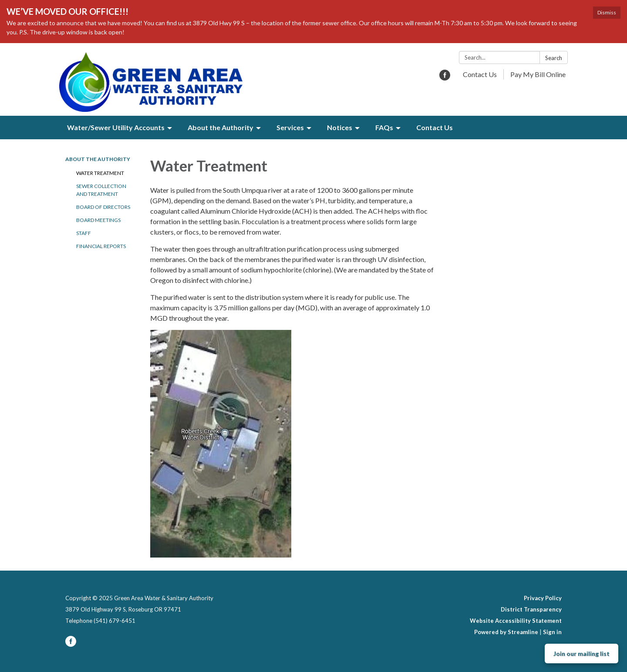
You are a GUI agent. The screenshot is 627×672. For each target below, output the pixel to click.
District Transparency (531, 609)
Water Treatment (100, 173)
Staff (84, 233)
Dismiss (607, 12)
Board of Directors (103, 207)
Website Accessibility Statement (516, 621)
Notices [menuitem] (340, 127)
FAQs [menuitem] (384, 127)
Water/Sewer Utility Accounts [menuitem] (116, 127)
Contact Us (480, 74)
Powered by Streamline (506, 632)
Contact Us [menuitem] (435, 127)
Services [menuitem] (290, 127)
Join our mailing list (581, 654)
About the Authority (98, 159)
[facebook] (445, 78)
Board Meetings (98, 220)
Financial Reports (101, 246)
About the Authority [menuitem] (221, 127)
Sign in (552, 632)
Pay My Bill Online (538, 74)
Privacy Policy (543, 598)
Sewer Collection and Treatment (101, 190)
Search (554, 58)
